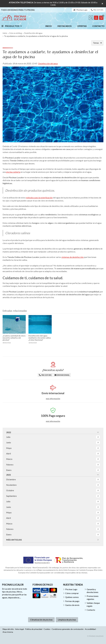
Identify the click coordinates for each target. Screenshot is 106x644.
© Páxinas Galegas (95, 636)
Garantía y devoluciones (92, 591)
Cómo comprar (72, 593)
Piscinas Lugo (71, 589)
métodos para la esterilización (39, 198)
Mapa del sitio (8, 629)
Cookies (47, 629)
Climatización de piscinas (41, 620)
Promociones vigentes (93, 597)
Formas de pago (72, 601)
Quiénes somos (72, 597)
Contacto (91, 610)
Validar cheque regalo (93, 604)
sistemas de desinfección (73, 257)
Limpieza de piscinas (67, 620)
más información (53, 399)
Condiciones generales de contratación (68, 629)
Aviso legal (19, 629)
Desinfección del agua (48, 63)
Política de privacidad (34, 629)
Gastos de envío (72, 605)
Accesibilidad (90, 629)
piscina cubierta (13, 172)
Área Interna (8, 632)
